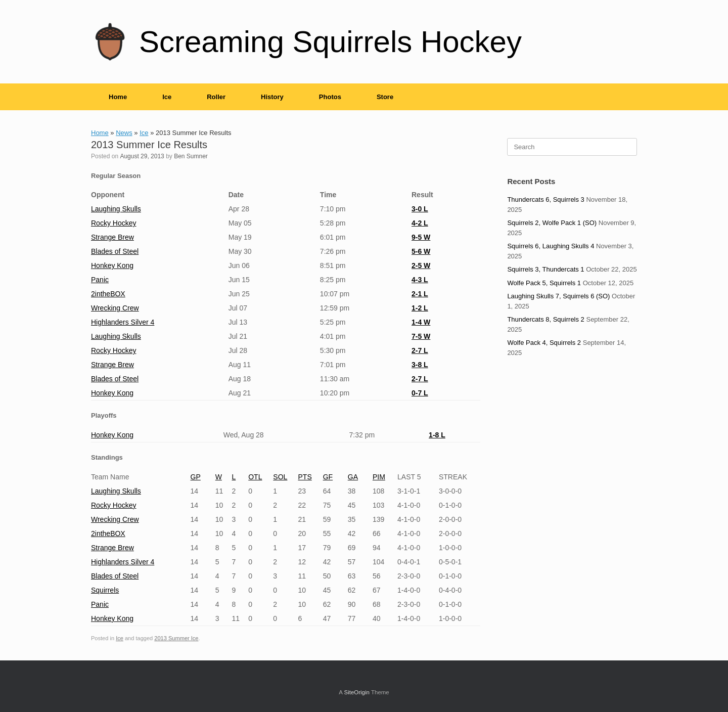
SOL (280, 477)
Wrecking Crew (115, 308)
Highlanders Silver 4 (123, 322)
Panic (100, 280)
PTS (305, 477)
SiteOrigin (357, 692)
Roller (216, 97)
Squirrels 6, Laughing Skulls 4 (551, 246)
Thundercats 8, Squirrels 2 (545, 319)
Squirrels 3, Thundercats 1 (545, 269)
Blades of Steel (115, 251)
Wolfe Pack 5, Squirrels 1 (544, 283)
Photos (330, 97)
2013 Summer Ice (176, 638)
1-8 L (437, 435)
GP (196, 477)
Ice (167, 97)
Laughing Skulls (116, 209)
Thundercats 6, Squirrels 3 (545, 199)
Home (118, 97)
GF (328, 477)
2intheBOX (108, 294)
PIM (379, 477)
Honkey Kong (112, 265)
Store (385, 97)
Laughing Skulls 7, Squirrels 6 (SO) (558, 296)
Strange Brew (112, 237)
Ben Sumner (191, 156)
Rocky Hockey (113, 223)
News (124, 133)
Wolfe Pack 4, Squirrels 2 (544, 343)
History (272, 97)
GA (353, 477)
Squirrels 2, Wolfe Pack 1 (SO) (552, 223)
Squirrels (105, 590)
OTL (255, 477)
